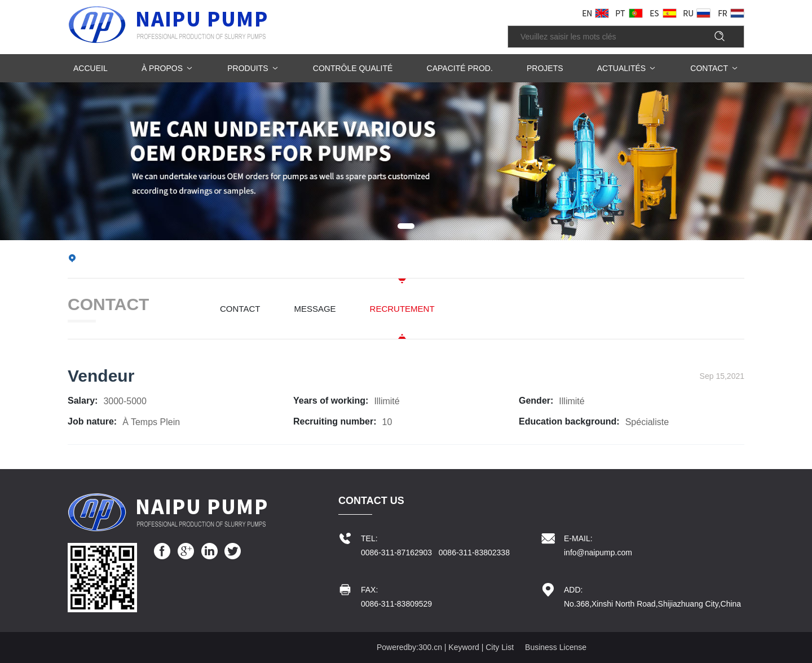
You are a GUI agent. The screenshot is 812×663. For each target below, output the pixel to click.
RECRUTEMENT (402, 309)
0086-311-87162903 (396, 552)
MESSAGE (315, 309)
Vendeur (101, 376)
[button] (406, 226)
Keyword (464, 647)
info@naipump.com (598, 552)
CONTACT (240, 309)
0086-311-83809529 (396, 604)
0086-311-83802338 (474, 552)
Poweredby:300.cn (409, 647)
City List (500, 647)
